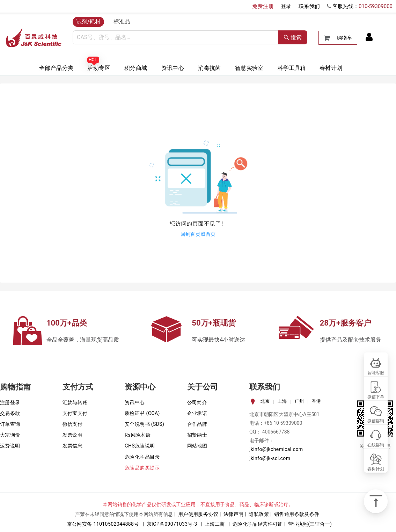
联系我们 (309, 6)
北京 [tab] (265, 401)
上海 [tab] (282, 401)
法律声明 (234, 514)
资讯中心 (173, 68)
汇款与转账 (75, 402)
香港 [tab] (316, 401)
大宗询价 (10, 435)
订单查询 (10, 424)
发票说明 (73, 435)
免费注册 (263, 6)
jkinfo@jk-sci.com (270, 458)
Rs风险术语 (138, 435)
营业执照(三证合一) (310, 524)
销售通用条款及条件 (297, 514)
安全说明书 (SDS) (144, 424)
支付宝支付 (75, 413)
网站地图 (197, 446)
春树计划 (331, 68)
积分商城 (136, 68)
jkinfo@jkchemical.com (276, 449)
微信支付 (73, 424)
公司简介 (197, 402)
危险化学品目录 (142, 457)
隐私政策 (259, 514)
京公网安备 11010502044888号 (103, 524)
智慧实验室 (249, 68)
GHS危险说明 (140, 446)
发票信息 (73, 446)
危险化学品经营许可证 (258, 524)
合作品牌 (197, 424)
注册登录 (10, 402)
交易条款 (10, 413)
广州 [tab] (299, 401)
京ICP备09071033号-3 (172, 524)
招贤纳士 (197, 435)
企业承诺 (197, 413)
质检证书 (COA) (142, 413)
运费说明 (10, 446)
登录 (286, 6)
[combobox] (175, 37)
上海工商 (215, 524)
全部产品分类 (56, 68)
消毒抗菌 (210, 68)
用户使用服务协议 (198, 514)
